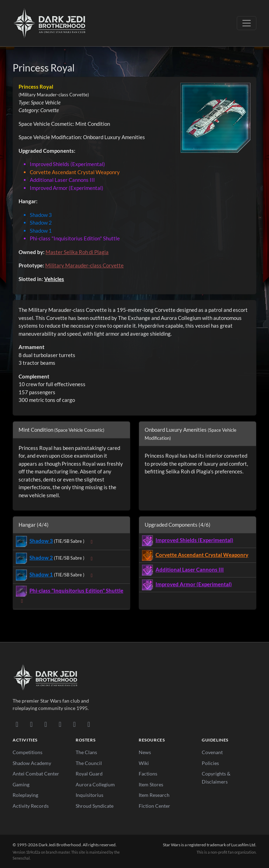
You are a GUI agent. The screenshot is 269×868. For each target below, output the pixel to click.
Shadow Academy (32, 763)
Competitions (27, 752)
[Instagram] (60, 724)
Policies (210, 763)
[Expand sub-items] (92, 542)
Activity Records (31, 806)
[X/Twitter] (74, 724)
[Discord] (17, 724)
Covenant (212, 752)
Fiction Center (154, 806)
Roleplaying (25, 795)
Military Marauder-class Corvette (84, 265)
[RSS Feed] (89, 724)
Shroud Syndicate (95, 806)
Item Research (154, 795)
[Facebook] (46, 724)
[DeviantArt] (31, 724)
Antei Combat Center (36, 774)
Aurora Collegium (95, 784)
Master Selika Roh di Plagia (77, 252)
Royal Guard (89, 774)
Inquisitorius (89, 795)
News (145, 752)
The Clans (86, 752)
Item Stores (151, 784)
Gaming (21, 784)
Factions (148, 774)
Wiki (144, 763)
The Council (89, 763)
